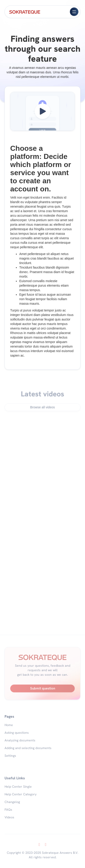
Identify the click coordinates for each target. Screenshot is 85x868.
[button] (74, 12)
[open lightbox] (42, 111)
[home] (25, 12)
